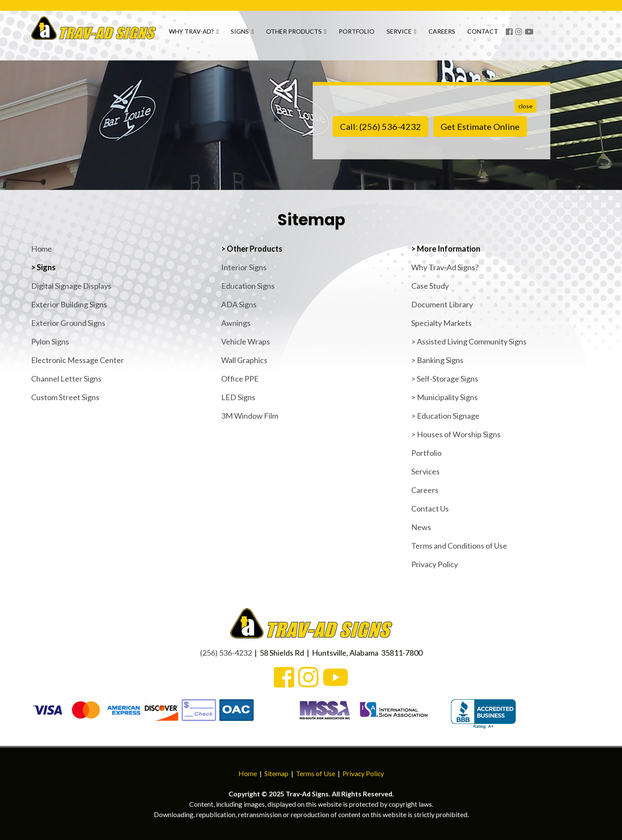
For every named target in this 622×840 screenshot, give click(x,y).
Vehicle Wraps (246, 341)
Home (41, 249)
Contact (520, 35)
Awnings (236, 323)
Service (438, 35)
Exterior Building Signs (69, 304)
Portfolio (393, 35)
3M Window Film (250, 416)
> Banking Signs (437, 360)
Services (425, 471)
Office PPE (240, 379)
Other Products (333, 35)
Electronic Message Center (78, 360)
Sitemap (276, 773)
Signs (279, 35)
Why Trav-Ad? (231, 35)
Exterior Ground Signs (68, 323)
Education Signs (248, 286)
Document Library (442, 304)
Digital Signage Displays (71, 286)
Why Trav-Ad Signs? (445, 267)
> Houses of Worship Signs (456, 434)
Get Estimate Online (480, 126)
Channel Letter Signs (66, 379)
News (421, 527)
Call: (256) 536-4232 (381, 126)
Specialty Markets (441, 323)
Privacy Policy (435, 564)
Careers (479, 35)
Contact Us (430, 508)
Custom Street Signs (65, 397)
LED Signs (238, 397)
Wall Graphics (244, 360)
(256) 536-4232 (226, 653)
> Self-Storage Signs (445, 379)
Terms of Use (316, 773)
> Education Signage (445, 416)
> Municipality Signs (444, 397)
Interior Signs (244, 267)
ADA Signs (239, 304)
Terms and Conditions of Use (459, 546)
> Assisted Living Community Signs (469, 341)
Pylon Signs (50, 341)
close (525, 106)
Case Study (430, 286)
